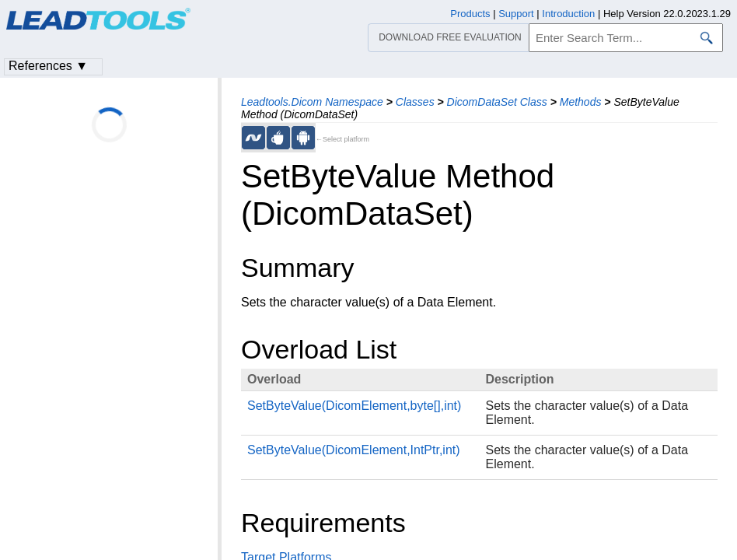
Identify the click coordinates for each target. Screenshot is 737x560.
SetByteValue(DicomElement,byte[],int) (354, 406)
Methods (581, 102)
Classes (415, 102)
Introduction (568, 14)
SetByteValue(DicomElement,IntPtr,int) (354, 450)
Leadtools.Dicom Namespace (312, 102)
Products (470, 14)
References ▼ (48, 66)
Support (516, 14)
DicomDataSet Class (497, 102)
